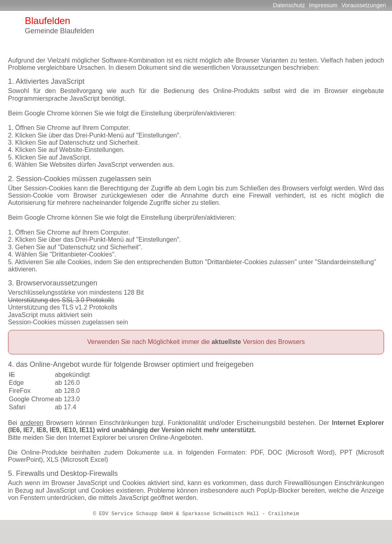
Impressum (323, 5)
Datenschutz (289, 5)
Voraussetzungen (364, 5)
